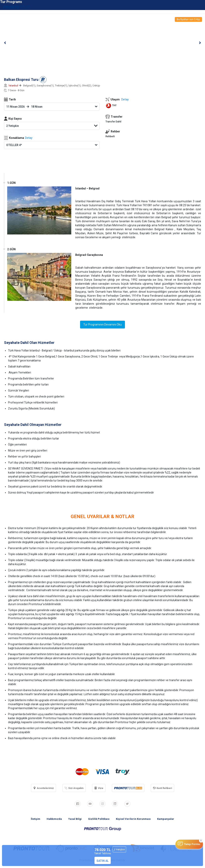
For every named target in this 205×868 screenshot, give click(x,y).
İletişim (36, 819)
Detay (29, 138)
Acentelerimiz (44, 788)
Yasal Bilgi (75, 819)
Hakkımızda (54, 819)
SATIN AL (103, 861)
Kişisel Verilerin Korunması (133, 819)
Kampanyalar (166, 819)
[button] (5, 43)
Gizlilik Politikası (99, 819)
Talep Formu (192, 844)
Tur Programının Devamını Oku (102, 324)
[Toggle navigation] (200, 7)
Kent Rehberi (162, 788)
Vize (99, 788)
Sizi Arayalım (74, 788)
